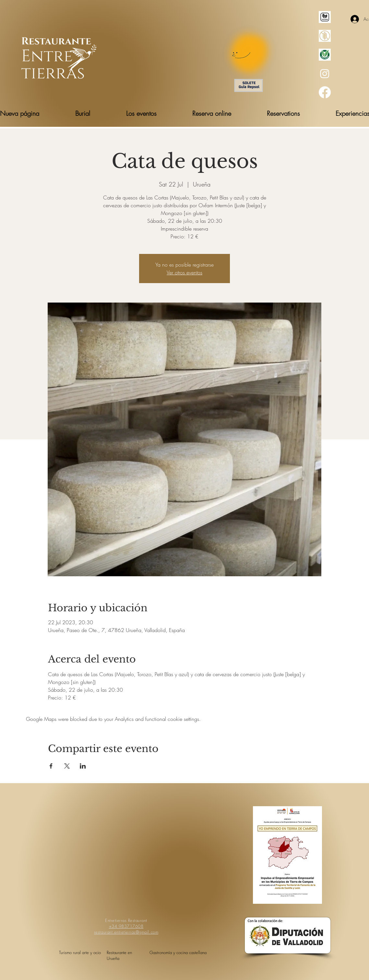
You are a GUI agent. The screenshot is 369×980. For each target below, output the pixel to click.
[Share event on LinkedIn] (83, 766)
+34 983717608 (126, 926)
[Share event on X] (67, 766)
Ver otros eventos (184, 272)
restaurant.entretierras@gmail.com (126, 932)
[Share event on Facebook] (51, 766)
